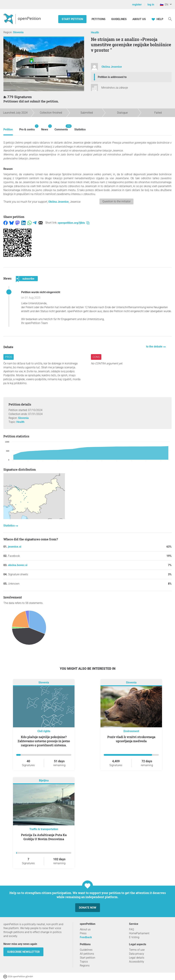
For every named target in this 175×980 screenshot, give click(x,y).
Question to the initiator (116, 201)
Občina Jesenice (112, 67)
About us (139, 19)
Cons (96, 357)
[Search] (170, 19)
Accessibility (137, 962)
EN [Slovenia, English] (164, 5)
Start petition (72, 19)
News (45, 128)
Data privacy (137, 954)
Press (83, 933)
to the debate (155, 347)
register (137, 5)
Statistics (80, 129)
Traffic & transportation (44, 829)
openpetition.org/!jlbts (74, 223)
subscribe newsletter (23, 952)
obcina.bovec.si (18, 565)
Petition (8, 129)
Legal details (137, 958)
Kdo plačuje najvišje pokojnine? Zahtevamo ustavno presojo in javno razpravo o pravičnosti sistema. (44, 741)
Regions (85, 966)
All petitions (87, 954)
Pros (9, 357)
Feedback (86, 937)
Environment (131, 731)
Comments (61, 128)
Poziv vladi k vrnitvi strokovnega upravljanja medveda (131, 739)
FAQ (132, 929)
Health (95, 32)
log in (151, 5)
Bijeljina (44, 780)
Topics (84, 962)
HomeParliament (139, 933)
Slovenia (18, 32)
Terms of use (137, 950)
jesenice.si (15, 547)
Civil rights (44, 731)
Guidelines (119, 19)
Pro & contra (27, 128)
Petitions (99, 19)
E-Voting (134, 937)
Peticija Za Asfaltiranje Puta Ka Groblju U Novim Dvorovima (44, 837)
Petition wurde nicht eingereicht (41, 292)
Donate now (88, 908)
